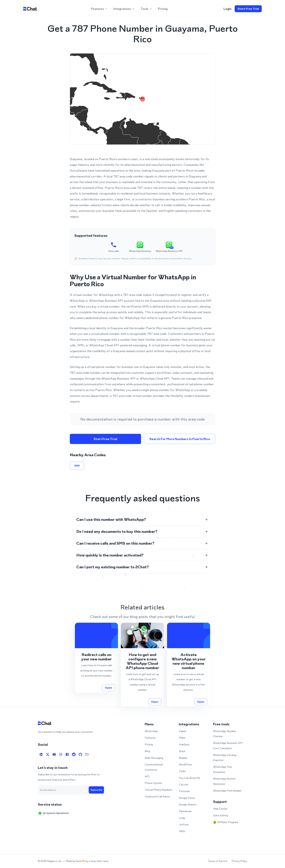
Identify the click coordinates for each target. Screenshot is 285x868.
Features (99, 9)
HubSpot (184, 744)
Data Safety (221, 815)
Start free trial (248, 9)
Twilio (182, 771)
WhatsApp (151, 731)
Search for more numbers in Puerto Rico (180, 439)
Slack (182, 751)
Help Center (220, 809)
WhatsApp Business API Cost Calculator (228, 746)
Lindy (182, 818)
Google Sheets (188, 804)
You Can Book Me (189, 778)
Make (182, 738)
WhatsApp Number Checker (225, 734)
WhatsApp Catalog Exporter (225, 758)
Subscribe (96, 790)
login (227, 9)
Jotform (184, 824)
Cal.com (184, 784)
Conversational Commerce (154, 767)
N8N (182, 831)
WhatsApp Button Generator (224, 781)
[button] (142, 520)
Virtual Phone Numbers (159, 790)
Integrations (124, 9)
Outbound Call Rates (157, 796)
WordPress (185, 764)
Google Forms (187, 798)
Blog (147, 751)
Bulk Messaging (154, 758)
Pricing (163, 9)
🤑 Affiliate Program (226, 822)
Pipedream (185, 811)
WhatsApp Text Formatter (223, 769)
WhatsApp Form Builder (227, 791)
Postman (184, 791)
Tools (146, 9)
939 (77, 466)
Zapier (183, 731)
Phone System (153, 783)
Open (109, 688)
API (147, 776)
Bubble (183, 758)
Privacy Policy (239, 861)
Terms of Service (218, 861)
